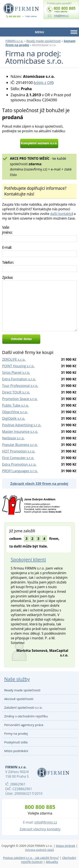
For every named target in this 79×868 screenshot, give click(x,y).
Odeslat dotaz (21, 339)
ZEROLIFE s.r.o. (14, 359)
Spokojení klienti (28, 559)
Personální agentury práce (24, 725)
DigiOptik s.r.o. (14, 418)
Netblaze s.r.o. (13, 438)
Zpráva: (7, 277)
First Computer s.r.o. (18, 458)
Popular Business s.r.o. (20, 445)
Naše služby (17, 679)
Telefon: (8, 262)
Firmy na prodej (16, 733)
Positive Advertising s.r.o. (22, 425)
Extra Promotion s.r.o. (19, 464)
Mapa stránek (66, 846)
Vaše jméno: (7, 230)
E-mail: (7, 247)
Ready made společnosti (44, 41)
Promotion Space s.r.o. (20, 399)
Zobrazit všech (39, 484)
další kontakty (61, 214)
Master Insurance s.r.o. (20, 432)
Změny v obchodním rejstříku (26, 716)
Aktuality (52, 862)
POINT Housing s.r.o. (18, 366)
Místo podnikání (16, 751)
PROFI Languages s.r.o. (20, 471)
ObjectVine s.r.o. (15, 412)
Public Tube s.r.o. (15, 405)
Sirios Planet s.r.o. (16, 373)
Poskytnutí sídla (16, 742)
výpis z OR (44, 83)
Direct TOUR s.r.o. (16, 392)
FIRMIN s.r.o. (14, 41)
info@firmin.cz (46, 822)
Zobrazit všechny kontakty (40, 829)
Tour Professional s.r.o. (20, 386)
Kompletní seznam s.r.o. (39, 143)
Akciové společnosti (19, 699)
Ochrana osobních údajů (39, 850)
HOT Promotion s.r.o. (19, 451)
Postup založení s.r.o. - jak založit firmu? (31, 858)
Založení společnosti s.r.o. (23, 707)
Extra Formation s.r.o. (19, 379)
